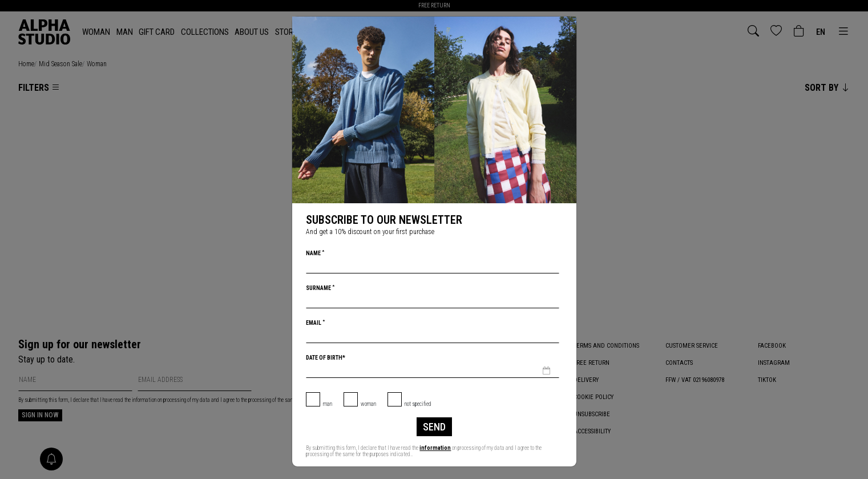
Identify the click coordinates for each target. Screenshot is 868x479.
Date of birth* (326, 358)
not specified (418, 404)
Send (434, 427)
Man (328, 404)
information (435, 448)
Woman (368, 404)
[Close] (567, 26)
